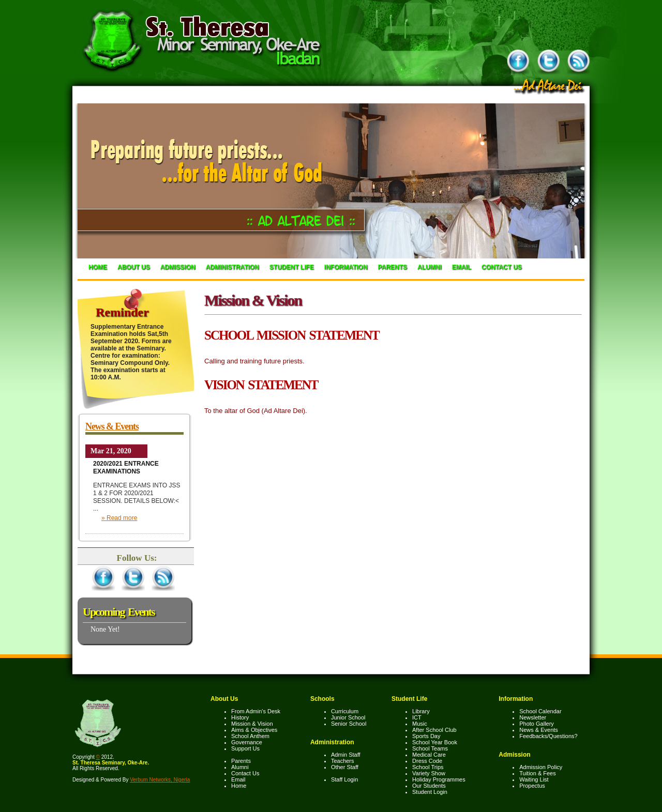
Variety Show (429, 773)
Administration (232, 267)
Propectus (532, 786)
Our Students (429, 786)
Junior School (348, 717)
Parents (393, 267)
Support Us (245, 748)
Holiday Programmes (439, 779)
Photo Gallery (537, 724)
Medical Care (429, 755)
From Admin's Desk (256, 711)
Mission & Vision (252, 724)
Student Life (292, 267)
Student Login (430, 792)
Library (421, 711)
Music (420, 724)
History (240, 717)
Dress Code (427, 761)
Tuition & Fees (538, 773)
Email (462, 267)
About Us (134, 267)
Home (98, 267)
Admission (178, 267)
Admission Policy (541, 767)
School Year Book (435, 742)
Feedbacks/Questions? (548, 736)
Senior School (349, 724)
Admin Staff (346, 755)
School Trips (428, 767)
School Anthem (250, 736)
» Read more (119, 518)
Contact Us (502, 267)
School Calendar (540, 711)
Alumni (430, 267)
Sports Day (426, 736)
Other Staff (345, 767)
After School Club (434, 730)
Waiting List (534, 779)
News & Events (112, 426)
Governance (247, 742)
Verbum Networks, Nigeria (160, 780)
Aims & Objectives (254, 730)
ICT (417, 717)
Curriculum (345, 711)
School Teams (430, 748)
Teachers (343, 761)
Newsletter (533, 717)
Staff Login (344, 779)
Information (346, 267)
